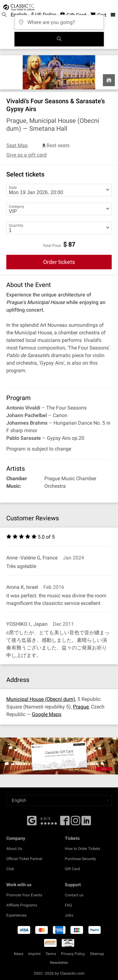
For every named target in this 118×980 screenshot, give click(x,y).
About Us (14, 849)
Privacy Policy (73, 954)
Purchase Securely (80, 859)
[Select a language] (59, 800)
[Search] (59, 39)
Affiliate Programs (22, 905)
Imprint (34, 954)
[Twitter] (76, 823)
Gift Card (72, 869)
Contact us (74, 895)
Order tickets (59, 262)
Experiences (16, 915)
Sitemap (97, 954)
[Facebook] (32, 820)
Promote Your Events (24, 895)
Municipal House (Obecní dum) (41, 699)
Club (10, 869)
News (19, 954)
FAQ (68, 905)
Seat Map (17, 145)
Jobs (69, 915)
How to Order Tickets (82, 849)
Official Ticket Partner (24, 859)
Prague (81, 707)
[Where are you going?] (59, 20)
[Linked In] (86, 823)
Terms (51, 954)
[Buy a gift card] (59, 756)
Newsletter (59, 963)
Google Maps (47, 714)
